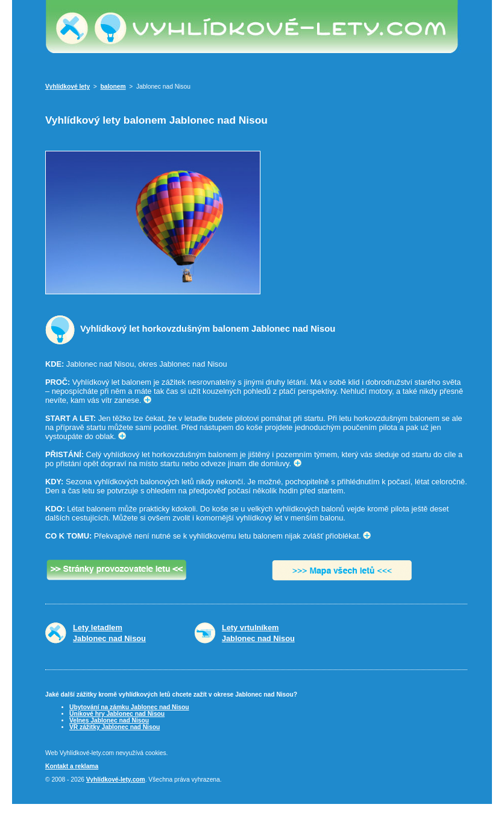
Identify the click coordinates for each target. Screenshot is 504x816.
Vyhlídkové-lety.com (116, 780)
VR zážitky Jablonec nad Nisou (115, 727)
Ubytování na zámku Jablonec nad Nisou (129, 707)
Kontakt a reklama (72, 766)
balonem (113, 87)
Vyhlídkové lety (68, 87)
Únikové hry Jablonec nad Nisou (117, 714)
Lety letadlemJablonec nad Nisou (109, 633)
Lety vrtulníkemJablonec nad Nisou (258, 633)
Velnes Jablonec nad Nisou (109, 720)
